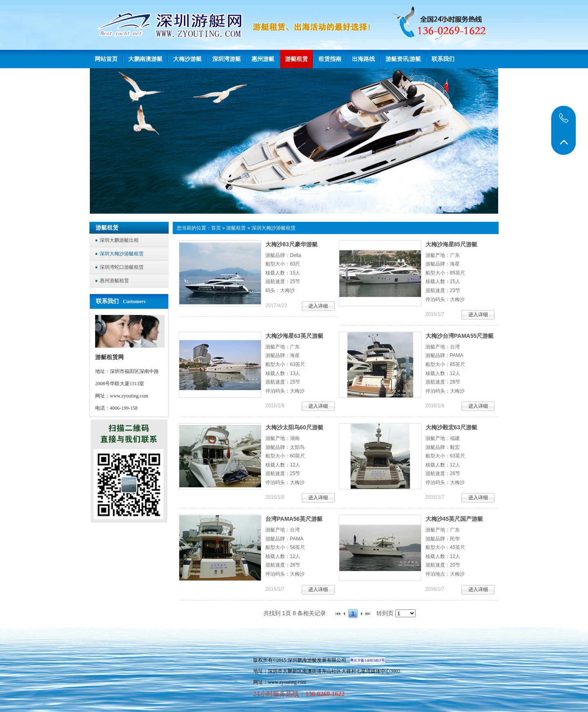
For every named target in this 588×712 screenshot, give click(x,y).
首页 (216, 228)
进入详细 (318, 306)
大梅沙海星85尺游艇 (452, 244)
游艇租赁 (236, 228)
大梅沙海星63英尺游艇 (294, 336)
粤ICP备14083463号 (367, 660)
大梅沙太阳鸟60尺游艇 (294, 427)
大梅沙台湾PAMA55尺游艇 (460, 336)
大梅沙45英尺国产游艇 (454, 519)
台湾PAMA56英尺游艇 (294, 519)
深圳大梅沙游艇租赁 (274, 228)
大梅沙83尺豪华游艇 (292, 244)
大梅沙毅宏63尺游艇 (452, 427)
